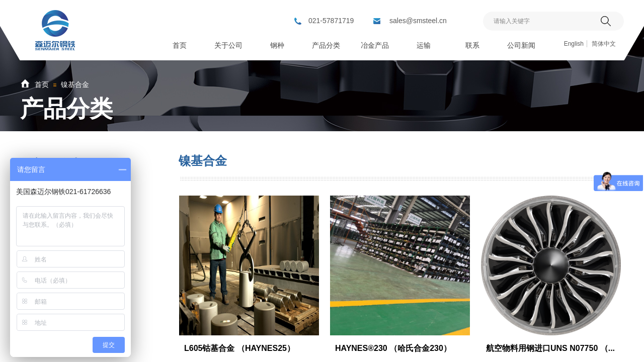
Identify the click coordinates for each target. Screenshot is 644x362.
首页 (42, 84)
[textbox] (541, 21)
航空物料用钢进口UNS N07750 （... (550, 348)
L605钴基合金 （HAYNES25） (239, 348)
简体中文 (604, 44)
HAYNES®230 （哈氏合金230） (393, 348)
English (574, 44)
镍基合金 (75, 84)
